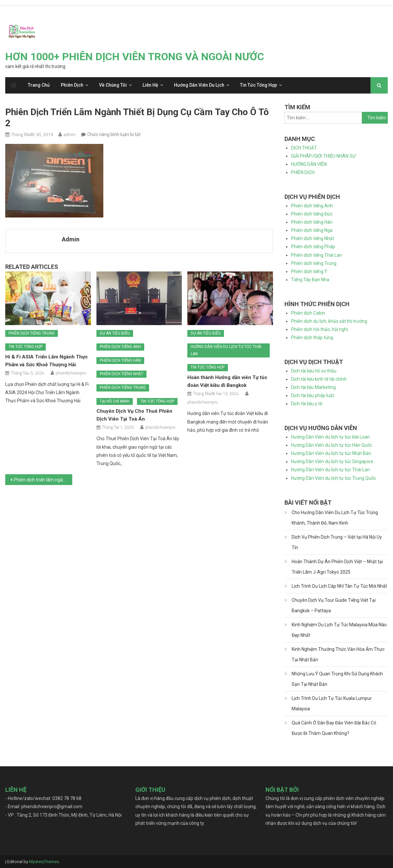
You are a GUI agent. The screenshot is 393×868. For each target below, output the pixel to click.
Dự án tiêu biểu (115, 333)
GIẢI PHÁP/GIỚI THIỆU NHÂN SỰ (323, 156)
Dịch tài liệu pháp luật (313, 395)
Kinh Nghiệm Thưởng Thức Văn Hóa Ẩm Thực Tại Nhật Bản (338, 654)
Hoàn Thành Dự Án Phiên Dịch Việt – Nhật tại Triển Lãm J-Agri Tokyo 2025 (337, 567)
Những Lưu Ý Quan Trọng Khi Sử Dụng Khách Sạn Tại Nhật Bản (337, 679)
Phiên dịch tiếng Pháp (313, 247)
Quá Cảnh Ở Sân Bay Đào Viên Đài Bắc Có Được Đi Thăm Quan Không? (334, 728)
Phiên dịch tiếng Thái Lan (316, 255)
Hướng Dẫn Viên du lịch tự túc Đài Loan (330, 437)
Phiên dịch (72, 85)
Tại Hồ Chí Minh (115, 401)
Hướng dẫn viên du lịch (199, 85)
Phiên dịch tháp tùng (312, 338)
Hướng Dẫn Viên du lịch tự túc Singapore (332, 461)
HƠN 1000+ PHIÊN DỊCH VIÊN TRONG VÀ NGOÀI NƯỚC (135, 57)
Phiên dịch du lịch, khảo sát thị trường (329, 321)
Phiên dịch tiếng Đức (312, 214)
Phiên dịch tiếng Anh (120, 347)
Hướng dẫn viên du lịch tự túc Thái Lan (226, 350)
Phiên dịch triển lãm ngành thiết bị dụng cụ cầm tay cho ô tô (43, 480)
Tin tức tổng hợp (258, 85)
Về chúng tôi (113, 85)
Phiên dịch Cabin (308, 313)
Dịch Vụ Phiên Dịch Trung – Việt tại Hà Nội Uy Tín (337, 542)
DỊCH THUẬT (304, 148)
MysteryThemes (44, 862)
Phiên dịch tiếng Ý (309, 271)
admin (69, 134)
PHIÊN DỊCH (303, 172)
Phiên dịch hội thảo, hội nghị (319, 329)
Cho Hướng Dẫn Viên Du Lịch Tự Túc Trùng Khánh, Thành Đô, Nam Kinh (335, 518)
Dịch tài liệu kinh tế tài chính (319, 379)
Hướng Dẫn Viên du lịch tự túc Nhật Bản (331, 453)
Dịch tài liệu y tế (307, 404)
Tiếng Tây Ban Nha (310, 280)
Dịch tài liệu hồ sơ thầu (314, 371)
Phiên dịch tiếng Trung (32, 333)
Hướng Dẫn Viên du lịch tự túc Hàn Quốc (332, 445)
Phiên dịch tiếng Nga (312, 230)
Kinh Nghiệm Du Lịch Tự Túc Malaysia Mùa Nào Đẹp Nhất (339, 630)
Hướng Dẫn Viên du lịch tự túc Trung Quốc (333, 478)
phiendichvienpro (71, 373)
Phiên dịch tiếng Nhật (121, 374)
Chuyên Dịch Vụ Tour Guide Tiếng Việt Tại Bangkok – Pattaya (334, 605)
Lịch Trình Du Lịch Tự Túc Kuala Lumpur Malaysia (332, 703)
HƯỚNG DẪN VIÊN (309, 164)
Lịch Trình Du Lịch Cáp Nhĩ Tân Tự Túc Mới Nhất (339, 586)
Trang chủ (39, 85)
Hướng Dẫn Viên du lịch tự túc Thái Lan (330, 470)
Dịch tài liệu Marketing (313, 387)
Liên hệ (150, 85)
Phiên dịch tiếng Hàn (120, 360)
